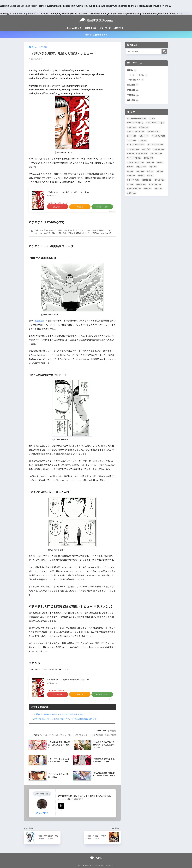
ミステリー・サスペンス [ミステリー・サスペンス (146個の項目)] (137, 155)
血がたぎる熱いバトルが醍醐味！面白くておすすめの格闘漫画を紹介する (66, 719)
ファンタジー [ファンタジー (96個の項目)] (133, 150)
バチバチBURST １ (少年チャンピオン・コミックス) (71, 192)
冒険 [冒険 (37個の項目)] (160, 164)
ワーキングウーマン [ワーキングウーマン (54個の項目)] (135, 164)
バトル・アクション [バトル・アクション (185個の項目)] (136, 146)
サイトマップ (105, 28)
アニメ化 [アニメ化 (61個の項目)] (132, 128)
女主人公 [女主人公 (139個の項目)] (141, 168)
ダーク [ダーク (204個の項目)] (131, 141)
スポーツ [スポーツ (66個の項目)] (132, 137)
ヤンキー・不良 (88, 735)
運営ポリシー (120, 28)
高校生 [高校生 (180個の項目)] (131, 194)
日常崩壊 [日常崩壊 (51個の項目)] (147, 181)
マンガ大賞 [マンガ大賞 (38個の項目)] (158, 150)
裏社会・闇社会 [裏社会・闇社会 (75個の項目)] (134, 190)
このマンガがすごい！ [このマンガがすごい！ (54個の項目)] (155, 124)
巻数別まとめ (90, 28)
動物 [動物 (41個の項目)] (130, 168)
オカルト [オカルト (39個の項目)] (144, 128)
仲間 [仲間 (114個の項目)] (150, 164)
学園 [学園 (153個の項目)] (153, 168)
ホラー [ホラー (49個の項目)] (146, 150)
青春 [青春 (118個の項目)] (158, 190)
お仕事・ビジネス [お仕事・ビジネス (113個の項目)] (135, 124)
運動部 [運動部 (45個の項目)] (148, 190)
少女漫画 (133, 91)
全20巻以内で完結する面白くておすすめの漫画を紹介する (59, 714)
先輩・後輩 (104, 735)
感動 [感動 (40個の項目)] (150, 177)
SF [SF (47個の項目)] (152, 119)
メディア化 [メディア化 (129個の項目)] (156, 155)
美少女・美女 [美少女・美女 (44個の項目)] (155, 185)
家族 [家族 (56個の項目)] (150, 172)
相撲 (114, 735)
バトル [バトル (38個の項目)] (143, 141)
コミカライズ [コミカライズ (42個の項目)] (153, 133)
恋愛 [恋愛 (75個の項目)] (141, 177)
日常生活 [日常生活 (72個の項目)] (159, 181)
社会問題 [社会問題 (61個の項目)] (141, 185)
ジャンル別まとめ (74, 28)
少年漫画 (112, 731)
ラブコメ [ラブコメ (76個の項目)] (148, 159)
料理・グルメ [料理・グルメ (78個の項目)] (133, 181)
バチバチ (39, 320)
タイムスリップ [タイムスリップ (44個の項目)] (158, 137)
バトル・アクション (50, 735)
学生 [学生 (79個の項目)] (130, 172)
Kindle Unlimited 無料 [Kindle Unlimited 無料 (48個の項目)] (137, 119)
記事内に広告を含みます (96, 34)
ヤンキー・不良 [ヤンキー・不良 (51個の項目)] (134, 159)
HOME (96, 858)
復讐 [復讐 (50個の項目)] (160, 172)
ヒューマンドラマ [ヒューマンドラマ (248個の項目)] (155, 146)
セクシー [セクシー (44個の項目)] (144, 137)
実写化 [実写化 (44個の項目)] (140, 172)
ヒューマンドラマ (70, 735)
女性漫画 (133, 85)
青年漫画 (133, 102)
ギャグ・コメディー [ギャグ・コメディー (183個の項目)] (136, 133)
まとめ (132, 70)
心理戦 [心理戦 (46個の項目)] (131, 177)
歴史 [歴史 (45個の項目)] (130, 185)
